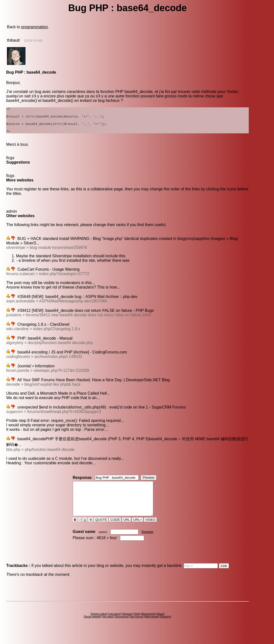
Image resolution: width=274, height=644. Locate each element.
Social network (92, 629)
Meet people (152, 629)
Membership (148, 626)
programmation (35, 27)
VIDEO (150, 532)
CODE (115, 532)
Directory (166, 629)
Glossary (127, 626)
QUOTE (101, 532)
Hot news (108, 629)
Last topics (115, 626)
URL (127, 532)
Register (148, 544)
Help (137, 626)
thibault (13, 40)
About (160, 626)
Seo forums (137, 629)
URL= (138, 532)
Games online (99, 626)
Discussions (121, 629)
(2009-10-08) (33, 41)
